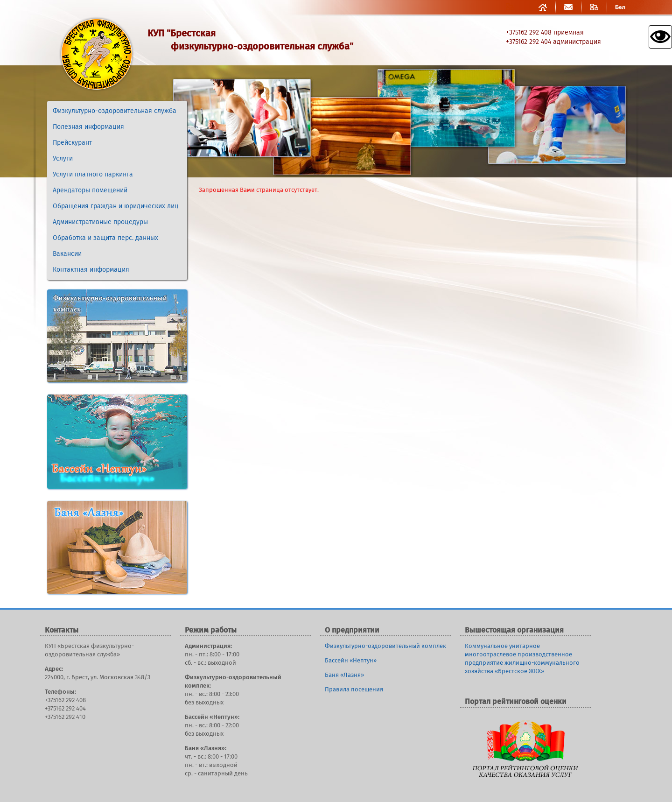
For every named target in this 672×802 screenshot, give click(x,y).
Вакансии (67, 254)
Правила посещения (354, 690)
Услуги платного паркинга (93, 175)
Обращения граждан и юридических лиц (116, 206)
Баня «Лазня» (344, 675)
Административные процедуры (100, 222)
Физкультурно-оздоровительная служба (115, 111)
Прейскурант (72, 143)
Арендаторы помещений (90, 190)
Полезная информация (88, 127)
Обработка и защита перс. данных (105, 238)
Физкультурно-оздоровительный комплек (385, 646)
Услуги (63, 159)
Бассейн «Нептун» (351, 661)
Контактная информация (91, 270)
